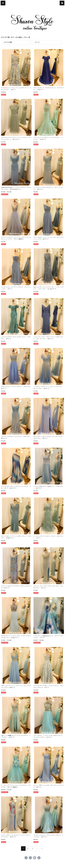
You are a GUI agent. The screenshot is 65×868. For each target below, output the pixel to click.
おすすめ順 (8, 42)
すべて (37, 42)
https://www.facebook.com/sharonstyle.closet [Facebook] (26, 858)
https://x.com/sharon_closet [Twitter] (30, 858)
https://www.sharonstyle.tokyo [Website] (39, 858)
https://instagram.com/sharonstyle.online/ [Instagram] (35, 858)
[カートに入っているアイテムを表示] (62, 3)
